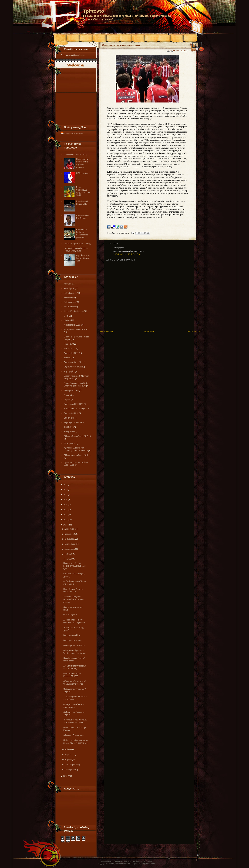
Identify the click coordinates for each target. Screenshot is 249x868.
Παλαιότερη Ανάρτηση (194, 332)
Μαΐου (67, 749)
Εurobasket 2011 (71, 353)
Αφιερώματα (69, 288)
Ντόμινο (68, 395)
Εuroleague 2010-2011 (74, 404)
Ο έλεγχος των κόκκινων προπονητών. (121, 45)
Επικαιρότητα (70, 443)
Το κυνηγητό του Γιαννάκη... (76, 155)
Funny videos (70, 432)
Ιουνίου (67, 559)
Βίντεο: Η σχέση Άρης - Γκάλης (78, 244)
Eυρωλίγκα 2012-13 (73, 422)
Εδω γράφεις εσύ (72, 390)
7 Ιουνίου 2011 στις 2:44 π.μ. (127, 254)
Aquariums (110, 864)
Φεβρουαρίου (70, 765)
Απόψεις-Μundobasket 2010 (76, 330)
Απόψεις (68, 284)
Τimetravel (69, 427)
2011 (65, 525)
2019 (65, 489)
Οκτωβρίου (69, 539)
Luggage (102, 864)
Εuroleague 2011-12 (73, 362)
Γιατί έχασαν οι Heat (72, 635)
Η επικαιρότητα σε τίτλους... (75, 645)
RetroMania (69, 307)
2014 (65, 510)
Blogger (149, 861)
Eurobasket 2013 (71, 413)
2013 (65, 515)
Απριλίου (68, 755)
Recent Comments (67, 133)
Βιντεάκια (68, 298)
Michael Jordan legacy (74, 311)
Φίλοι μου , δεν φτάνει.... (74, 735)
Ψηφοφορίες (70, 371)
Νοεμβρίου (69, 534)
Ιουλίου (67, 554)
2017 (65, 495)
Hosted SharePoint (122, 864)
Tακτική (67, 358)
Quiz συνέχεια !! (70, 615)
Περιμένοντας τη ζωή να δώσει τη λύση (83, 258)
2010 (65, 776)
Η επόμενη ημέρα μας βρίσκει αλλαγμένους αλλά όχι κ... (74, 566)
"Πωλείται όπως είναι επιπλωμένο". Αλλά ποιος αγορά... (74, 599)
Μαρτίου (68, 759)
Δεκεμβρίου (69, 529)
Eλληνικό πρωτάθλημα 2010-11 (77, 455)
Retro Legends (71, 293)
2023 (65, 485)
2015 (65, 505)
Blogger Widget (78, 133)
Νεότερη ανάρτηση (106, 332)
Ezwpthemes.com (148, 864)
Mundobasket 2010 (72, 325)
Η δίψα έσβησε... (83, 173)
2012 (65, 520)
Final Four (69, 344)
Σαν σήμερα (69, 349)
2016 (65, 500)
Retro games (70, 302)
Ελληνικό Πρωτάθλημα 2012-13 (77, 436)
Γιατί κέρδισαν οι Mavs (73, 640)
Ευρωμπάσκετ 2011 (73, 367)
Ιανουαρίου (69, 770)
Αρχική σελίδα (149, 332)
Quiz (66, 316)
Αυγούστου (69, 549)
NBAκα (67, 320)
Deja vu (67, 400)
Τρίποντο (93, 11)
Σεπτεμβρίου (70, 544)
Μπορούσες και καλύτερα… (76, 409)
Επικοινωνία (69, 418)
